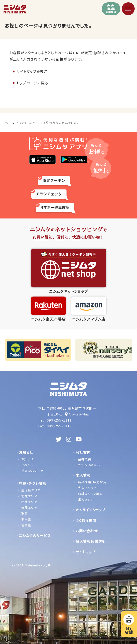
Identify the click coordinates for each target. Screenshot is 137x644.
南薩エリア (29, 502)
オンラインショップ (91, 510)
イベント (27, 465)
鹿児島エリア (31, 490)
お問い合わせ (87, 531)
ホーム (9, 123)
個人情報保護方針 (91, 541)
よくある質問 (86, 520)
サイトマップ (86, 552)
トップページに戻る (32, 83)
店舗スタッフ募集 (90, 494)
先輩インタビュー (90, 488)
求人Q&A (85, 499)
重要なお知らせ (33, 471)
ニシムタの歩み (89, 465)
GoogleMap (79, 414)
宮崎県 (26, 525)
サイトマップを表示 (32, 71)
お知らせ (28, 459)
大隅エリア (29, 508)
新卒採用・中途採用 (92, 482)
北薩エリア (29, 496)
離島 (25, 513)
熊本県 (26, 519)
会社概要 (85, 459)
